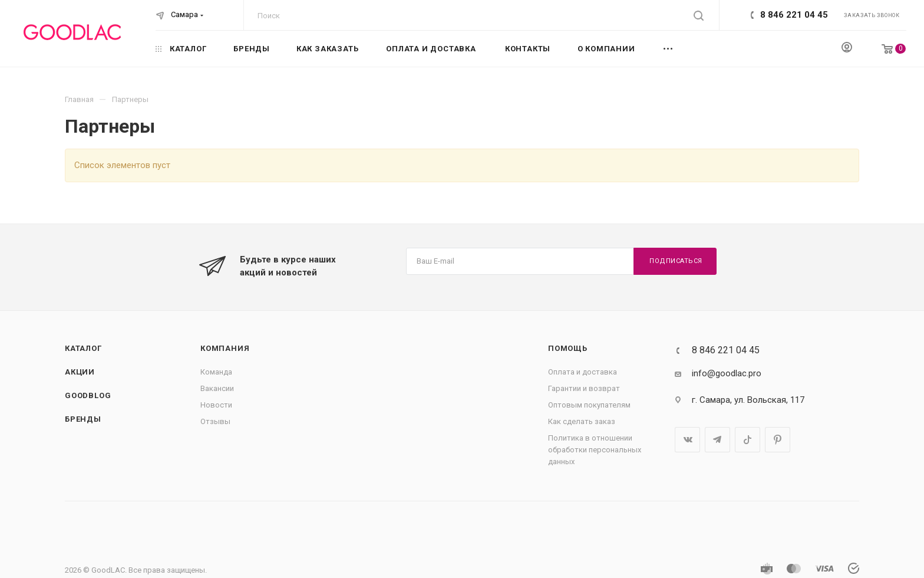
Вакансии (217, 388)
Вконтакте (687, 440)
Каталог (83, 348)
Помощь (568, 348)
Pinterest (778, 440)
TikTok (748, 440)
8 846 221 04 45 (794, 15)
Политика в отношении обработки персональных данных (595, 450)
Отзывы (215, 421)
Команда (216, 372)
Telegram (717, 440)
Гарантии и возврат (584, 388)
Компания (225, 348)
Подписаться (676, 261)
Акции (80, 372)
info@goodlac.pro (727, 373)
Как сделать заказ (582, 421)
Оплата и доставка (583, 372)
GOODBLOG (88, 395)
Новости (216, 405)
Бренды (83, 419)
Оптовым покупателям (589, 405)
